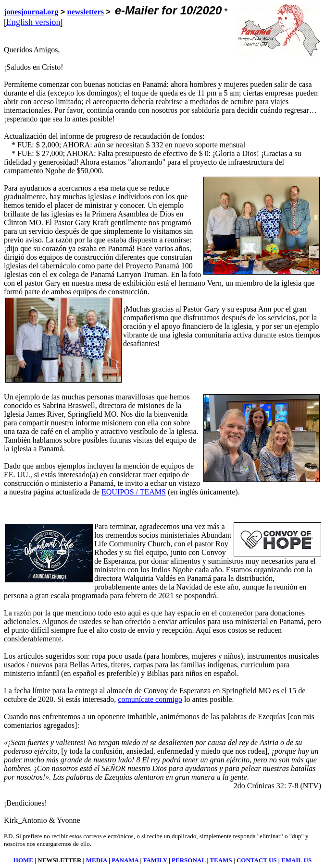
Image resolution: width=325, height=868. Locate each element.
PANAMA (125, 860)
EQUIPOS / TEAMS (134, 492)
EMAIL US (296, 860)
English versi (29, 22)
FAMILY (155, 860)
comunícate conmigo (150, 699)
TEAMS (221, 860)
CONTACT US (257, 860)
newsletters (86, 12)
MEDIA (97, 860)
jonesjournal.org (31, 12)
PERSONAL (188, 860)
